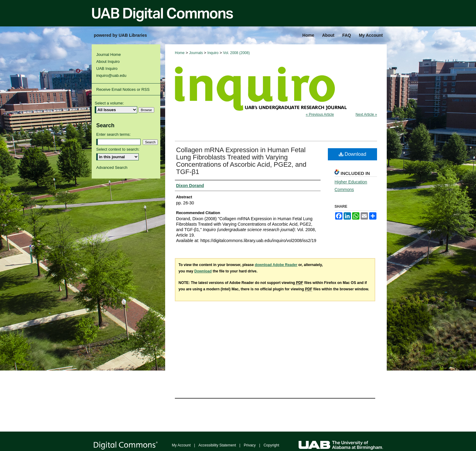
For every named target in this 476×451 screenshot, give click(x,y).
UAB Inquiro (107, 68)
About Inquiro (108, 61)
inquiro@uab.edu (111, 75)
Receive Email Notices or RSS (123, 89)
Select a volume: (109, 103)
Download (353, 154)
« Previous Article (320, 114)
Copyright (271, 445)
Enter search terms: (113, 134)
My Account (181, 445)
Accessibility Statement (217, 445)
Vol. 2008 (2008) (236, 53)
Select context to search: (118, 149)
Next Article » (366, 114)
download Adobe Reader (276, 265)
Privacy (250, 445)
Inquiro (213, 53)
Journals (196, 53)
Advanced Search (112, 167)
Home (180, 53)
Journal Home (109, 55)
